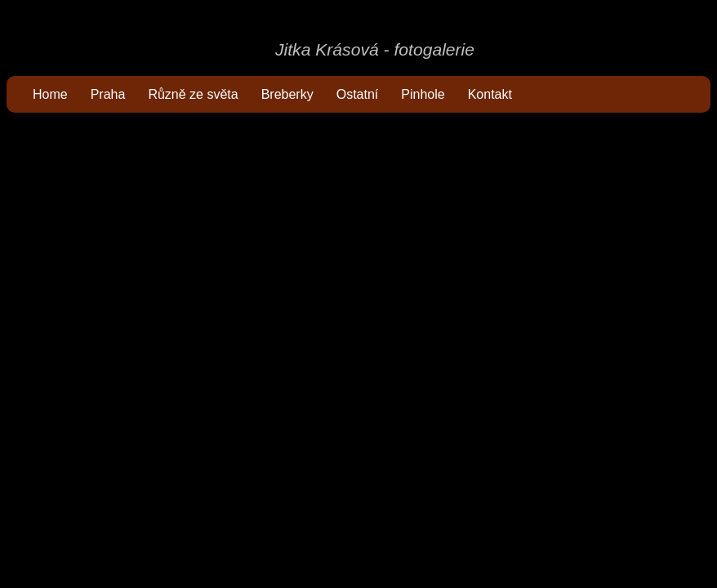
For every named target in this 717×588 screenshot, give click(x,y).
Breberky (287, 94)
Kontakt (490, 94)
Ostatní (358, 94)
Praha (108, 94)
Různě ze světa (193, 94)
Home (50, 94)
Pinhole (423, 94)
